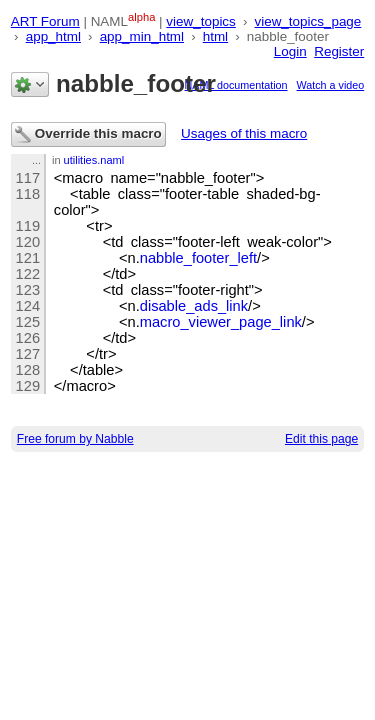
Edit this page (321, 439)
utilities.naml (94, 160)
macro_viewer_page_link (221, 322)
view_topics (200, 21)
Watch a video (331, 85)
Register (339, 51)
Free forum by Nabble (75, 439)
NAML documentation (236, 85)
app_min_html (142, 36)
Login (290, 51)
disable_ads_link (194, 306)
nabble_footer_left (198, 258)
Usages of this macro (244, 133)
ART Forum (45, 21)
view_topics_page (307, 21)
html (215, 36)
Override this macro (88, 134)
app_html (53, 36)
